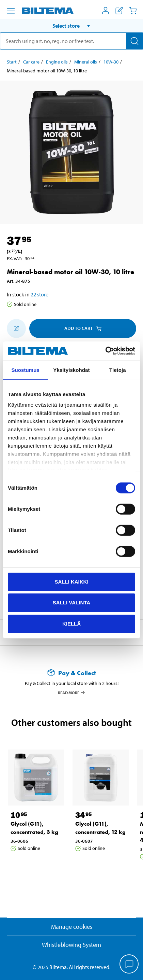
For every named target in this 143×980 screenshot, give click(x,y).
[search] (71, 41)
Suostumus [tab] (25, 370)
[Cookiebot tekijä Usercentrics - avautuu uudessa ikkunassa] (105, 351)
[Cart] (133, 11)
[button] (71, 26)
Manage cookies (72, 927)
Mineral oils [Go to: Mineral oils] (86, 62)
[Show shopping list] (119, 11)
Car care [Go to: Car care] (31, 62)
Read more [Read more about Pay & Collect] (72, 692)
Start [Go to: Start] (12, 62)
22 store (39, 294)
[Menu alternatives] (11, 11)
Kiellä (71, 624)
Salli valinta (71, 603)
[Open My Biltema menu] (106, 11)
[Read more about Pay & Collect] (71, 673)
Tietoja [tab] (118, 370)
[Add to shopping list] (16, 328)
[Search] (134, 41)
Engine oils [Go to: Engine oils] (57, 62)
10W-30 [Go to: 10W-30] (111, 62)
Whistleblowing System (71, 945)
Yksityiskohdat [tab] (71, 370)
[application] (129, 965)
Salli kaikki (71, 581)
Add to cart (83, 328)
